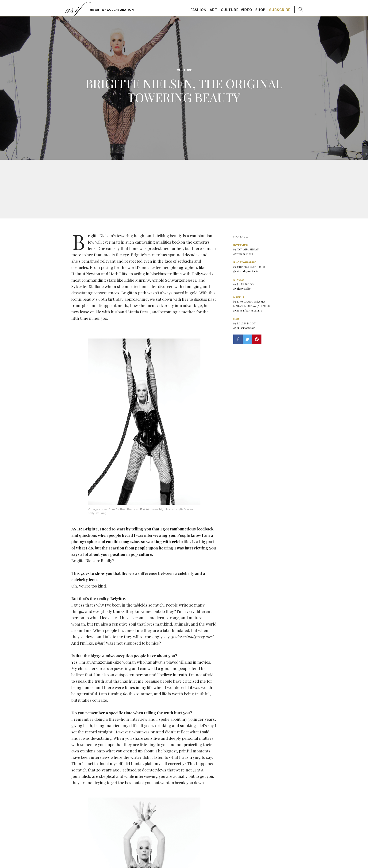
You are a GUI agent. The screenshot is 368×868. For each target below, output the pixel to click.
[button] (238, 339)
